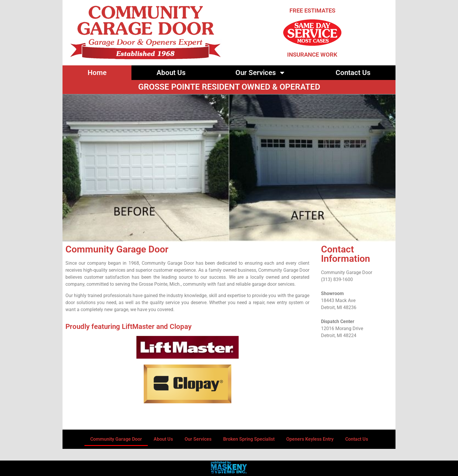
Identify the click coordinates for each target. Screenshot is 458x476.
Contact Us (353, 73)
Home (97, 73)
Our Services (261, 73)
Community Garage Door (116, 439)
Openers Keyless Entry (310, 439)
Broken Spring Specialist (249, 439)
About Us (171, 73)
